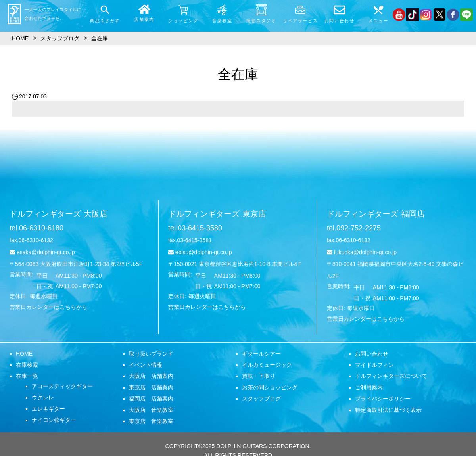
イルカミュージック (267, 365)
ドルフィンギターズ (59, 214)
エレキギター (48, 409)
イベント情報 (146, 365)
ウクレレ (43, 397)
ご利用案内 (369, 387)
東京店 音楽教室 (151, 421)
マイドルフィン (374, 365)
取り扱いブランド (151, 354)
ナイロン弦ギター (54, 420)
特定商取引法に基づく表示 (388, 410)
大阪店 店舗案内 (151, 376)
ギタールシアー (261, 354)
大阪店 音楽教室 (151, 410)
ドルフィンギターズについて (391, 376)
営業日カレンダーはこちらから (48, 307)
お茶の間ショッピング (270, 387)
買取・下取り (259, 376)
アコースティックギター (62, 386)
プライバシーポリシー (383, 399)
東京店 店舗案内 (151, 387)
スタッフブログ (261, 399)
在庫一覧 (27, 376)
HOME (24, 354)
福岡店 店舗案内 (151, 399)
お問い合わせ (372, 354)
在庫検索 (27, 365)
